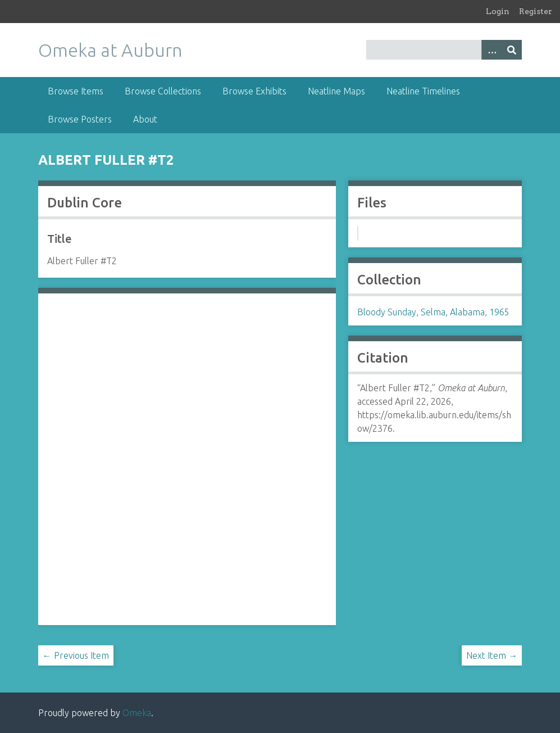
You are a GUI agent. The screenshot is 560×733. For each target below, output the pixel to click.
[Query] (444, 50)
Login (498, 11)
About (145, 119)
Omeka (137, 713)
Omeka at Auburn (110, 50)
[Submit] (512, 50)
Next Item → (492, 655)
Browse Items (76, 91)
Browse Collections (163, 91)
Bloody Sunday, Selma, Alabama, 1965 (433, 312)
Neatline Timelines (423, 91)
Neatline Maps (336, 91)
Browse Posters (80, 119)
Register (536, 11)
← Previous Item (76, 655)
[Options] (491, 50)
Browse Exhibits (254, 91)
